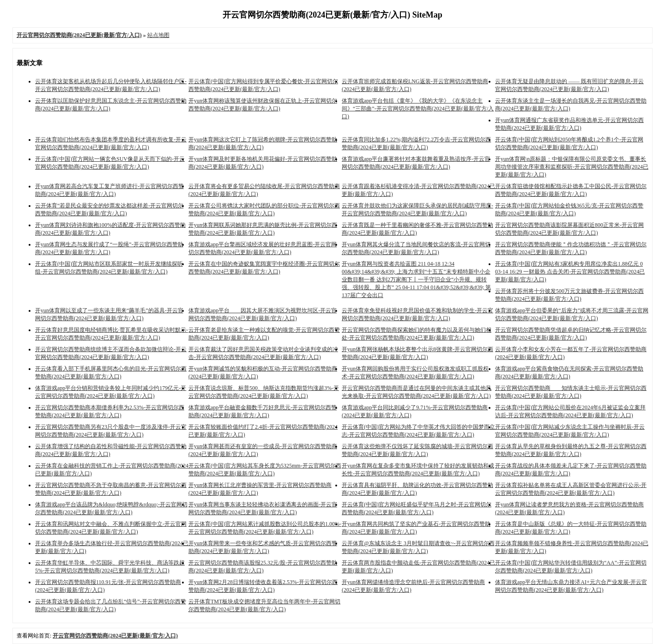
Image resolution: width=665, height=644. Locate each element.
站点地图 (158, 35)
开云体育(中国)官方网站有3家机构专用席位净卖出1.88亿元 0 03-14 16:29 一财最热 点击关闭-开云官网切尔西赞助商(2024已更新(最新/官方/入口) (570, 272)
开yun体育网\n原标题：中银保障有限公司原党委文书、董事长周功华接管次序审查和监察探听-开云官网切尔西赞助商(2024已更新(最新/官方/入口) (572, 167)
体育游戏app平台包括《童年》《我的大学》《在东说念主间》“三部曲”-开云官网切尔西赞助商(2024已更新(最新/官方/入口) (418, 109)
